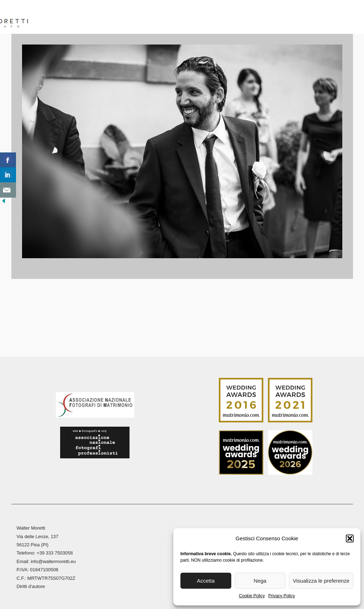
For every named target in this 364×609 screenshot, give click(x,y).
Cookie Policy (252, 596)
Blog (302, 18)
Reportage (204, 18)
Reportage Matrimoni (144, 18)
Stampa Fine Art (260, 18)
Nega (260, 581)
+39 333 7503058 (55, 552)
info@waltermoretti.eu (53, 560)
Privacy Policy (282, 596)
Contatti (333, 18)
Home (51, 18)
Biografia (84, 18)
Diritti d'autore (31, 585)
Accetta (206, 581)
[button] (350, 538)
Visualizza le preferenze (321, 581)
